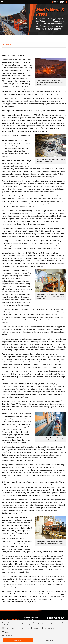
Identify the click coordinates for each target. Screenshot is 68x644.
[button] (34, 636)
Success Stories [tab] (8, 45)
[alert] (34, 632)
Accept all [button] (18, 640)
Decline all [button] (50, 640)
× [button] (66, 622)
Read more (35, 625)
